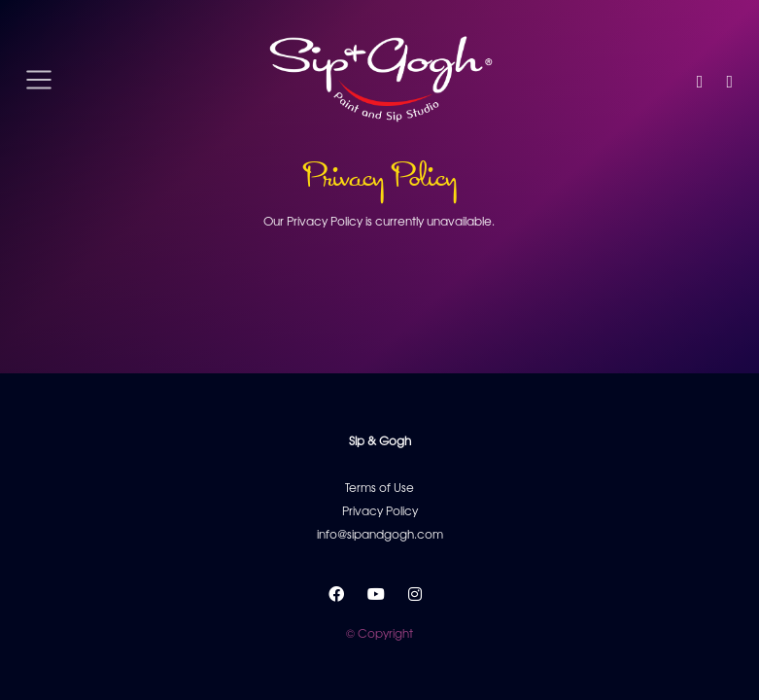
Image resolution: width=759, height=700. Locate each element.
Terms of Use (379, 487)
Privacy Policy (380, 510)
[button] (700, 80)
